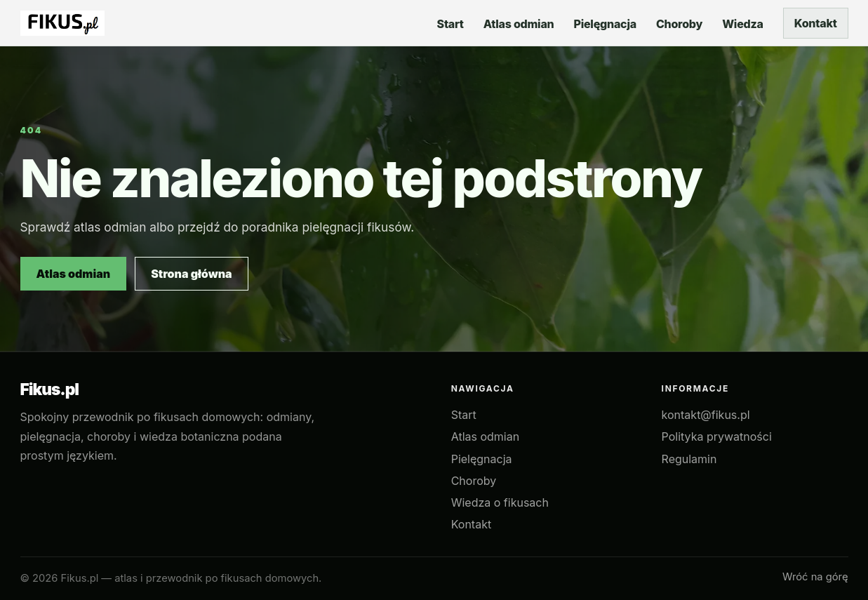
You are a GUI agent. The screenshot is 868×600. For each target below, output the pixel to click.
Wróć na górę (815, 577)
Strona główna (192, 274)
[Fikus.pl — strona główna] (62, 23)
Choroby (474, 481)
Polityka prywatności (717, 436)
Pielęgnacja (482, 459)
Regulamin (689, 459)
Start (464, 415)
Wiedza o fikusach (500, 502)
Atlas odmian (74, 274)
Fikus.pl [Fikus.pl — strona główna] (50, 390)
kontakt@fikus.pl (706, 415)
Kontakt (816, 23)
